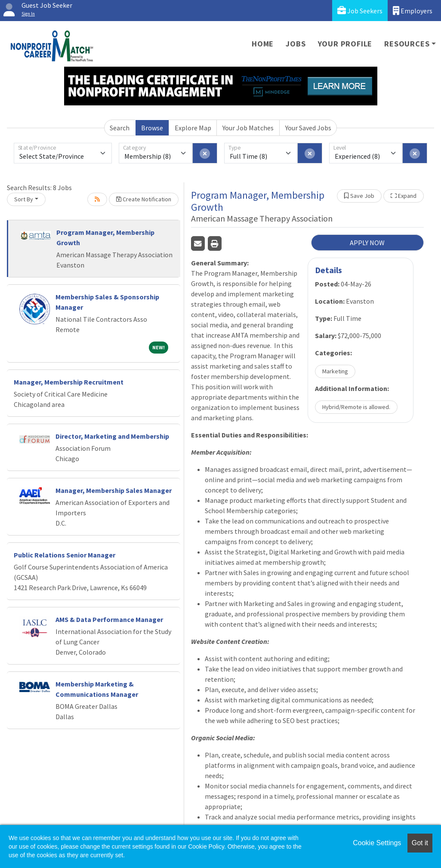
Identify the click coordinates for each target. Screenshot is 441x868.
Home (263, 44)
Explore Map (193, 128)
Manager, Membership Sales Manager (114, 490)
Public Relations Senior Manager (65, 555)
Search (120, 128)
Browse (152, 128)
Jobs (296, 44)
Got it (420, 843)
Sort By (24, 199)
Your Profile (345, 44)
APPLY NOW (367, 243)
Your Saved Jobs (308, 128)
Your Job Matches (248, 128)
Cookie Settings (377, 843)
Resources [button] (407, 44)
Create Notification (144, 199)
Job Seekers (360, 11)
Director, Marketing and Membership (112, 436)
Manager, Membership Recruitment (69, 382)
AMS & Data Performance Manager (109, 619)
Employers (413, 11)
